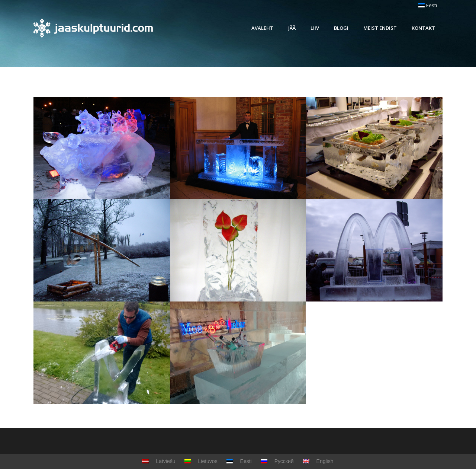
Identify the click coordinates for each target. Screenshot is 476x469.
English (318, 461)
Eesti (428, 5)
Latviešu (159, 461)
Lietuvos (201, 461)
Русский (277, 461)
